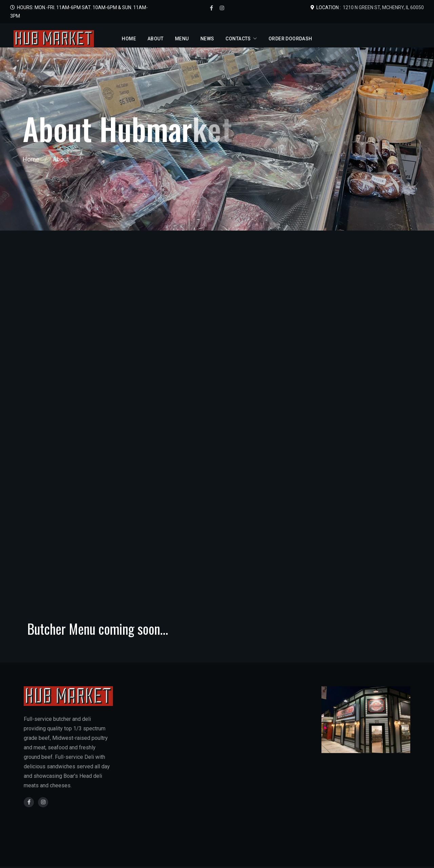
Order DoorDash (290, 39)
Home (129, 39)
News (207, 39)
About (155, 39)
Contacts (238, 39)
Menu (182, 39)
